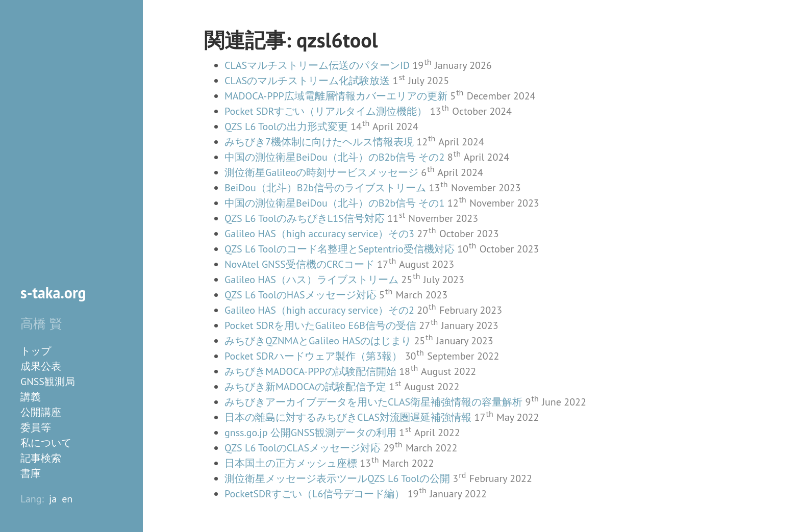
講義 (31, 397)
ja (53, 499)
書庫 (31, 473)
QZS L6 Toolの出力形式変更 (286, 126)
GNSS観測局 (48, 382)
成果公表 (41, 366)
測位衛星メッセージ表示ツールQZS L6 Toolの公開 (337, 478)
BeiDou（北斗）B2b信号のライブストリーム (325, 188)
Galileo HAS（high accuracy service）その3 (319, 234)
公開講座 (41, 412)
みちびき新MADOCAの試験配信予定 (305, 387)
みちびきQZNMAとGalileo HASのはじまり (318, 341)
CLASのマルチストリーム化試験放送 (307, 81)
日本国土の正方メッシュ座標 (291, 463)
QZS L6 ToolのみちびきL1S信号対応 (305, 218)
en (67, 499)
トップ (36, 351)
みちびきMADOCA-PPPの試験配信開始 (310, 371)
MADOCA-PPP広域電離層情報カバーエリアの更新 (336, 96)
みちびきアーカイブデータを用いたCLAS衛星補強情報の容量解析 (373, 402)
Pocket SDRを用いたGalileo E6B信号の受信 (320, 325)
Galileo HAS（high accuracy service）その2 (319, 310)
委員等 (36, 427)
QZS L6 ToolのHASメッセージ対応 (301, 295)
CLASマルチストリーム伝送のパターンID (317, 65)
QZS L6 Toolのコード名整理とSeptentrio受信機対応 (340, 249)
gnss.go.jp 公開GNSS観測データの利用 (310, 433)
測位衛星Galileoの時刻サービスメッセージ (321, 172)
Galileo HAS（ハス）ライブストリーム (311, 280)
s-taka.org (53, 293)
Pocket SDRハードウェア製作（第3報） (313, 356)
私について (46, 443)
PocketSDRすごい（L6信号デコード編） (315, 494)
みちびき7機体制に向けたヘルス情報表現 (319, 142)
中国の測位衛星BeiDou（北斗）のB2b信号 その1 (334, 203)
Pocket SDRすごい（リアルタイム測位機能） (326, 111)
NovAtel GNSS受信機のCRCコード (299, 264)
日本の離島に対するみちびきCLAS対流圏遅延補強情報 (348, 417)
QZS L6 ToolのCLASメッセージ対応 (303, 448)
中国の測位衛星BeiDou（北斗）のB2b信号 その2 (334, 157)
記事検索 (41, 458)
